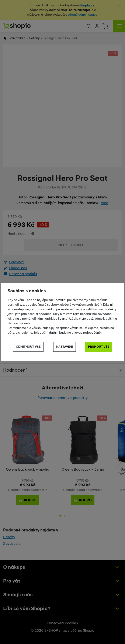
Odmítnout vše (28, 347)
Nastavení (65, 347)
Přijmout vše (99, 347)
